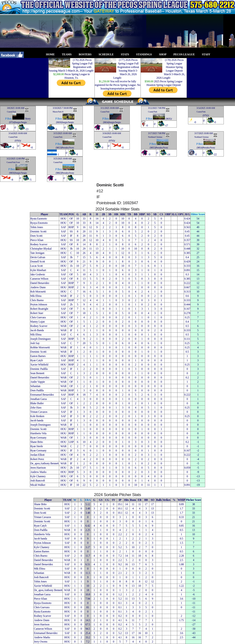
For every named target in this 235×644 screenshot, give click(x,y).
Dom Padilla (37, 390)
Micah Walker (38, 485)
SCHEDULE (107, 54)
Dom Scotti (36, 236)
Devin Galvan (38, 257)
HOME (52, 54)
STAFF (207, 54)
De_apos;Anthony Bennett (44, 463)
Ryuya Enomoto (39, 223)
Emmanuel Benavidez (42, 395)
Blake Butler (37, 403)
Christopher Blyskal (41, 249)
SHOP (164, 54)
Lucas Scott (37, 266)
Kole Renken (37, 416)
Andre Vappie (38, 382)
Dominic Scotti (38, 231)
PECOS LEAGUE (185, 54)
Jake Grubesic (38, 274)
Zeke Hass (36, 408)
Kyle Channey (38, 476)
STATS (126, 54)
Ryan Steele (37, 446)
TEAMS (68, 54)
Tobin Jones (37, 227)
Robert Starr (37, 313)
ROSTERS (86, 54)
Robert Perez (37, 459)
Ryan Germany (38, 438)
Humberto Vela (38, 433)
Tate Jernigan (37, 253)
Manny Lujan (38, 322)
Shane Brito (37, 442)
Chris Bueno (37, 300)
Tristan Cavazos (39, 412)
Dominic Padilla (39, 369)
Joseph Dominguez (41, 339)
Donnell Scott (38, 262)
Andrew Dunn (38, 287)
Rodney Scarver (39, 244)
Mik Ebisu (36, 296)
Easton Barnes (38, 356)
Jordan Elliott (37, 455)
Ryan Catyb (37, 360)
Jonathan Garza (39, 399)
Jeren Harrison (38, 468)
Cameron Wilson (39, 279)
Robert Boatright (39, 309)
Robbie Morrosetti (40, 347)
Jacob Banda (37, 330)
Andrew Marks (38, 472)
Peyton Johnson (39, 304)
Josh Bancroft (38, 481)
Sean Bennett (37, 373)
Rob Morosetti (38, 292)
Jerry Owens (41, 642)
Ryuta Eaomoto (39, 219)
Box (9, 119)
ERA (88, 500)
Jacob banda (37, 420)
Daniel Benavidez (40, 283)
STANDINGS (145, 54)
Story (28, 119)
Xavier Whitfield (39, 365)
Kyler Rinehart (38, 270)
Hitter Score (198, 214)
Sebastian (35, 386)
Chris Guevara (38, 317)
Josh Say (35, 343)
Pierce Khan (37, 240)
